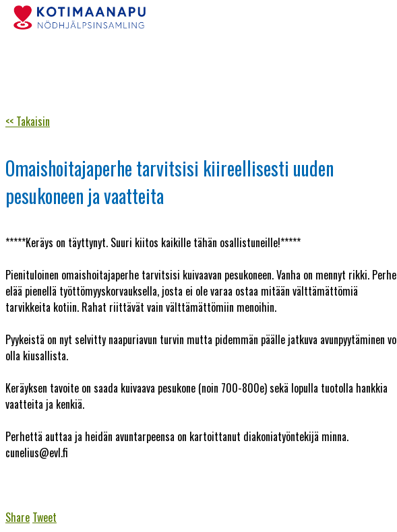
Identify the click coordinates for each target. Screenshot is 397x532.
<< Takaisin (28, 121)
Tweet (44, 517)
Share (18, 517)
